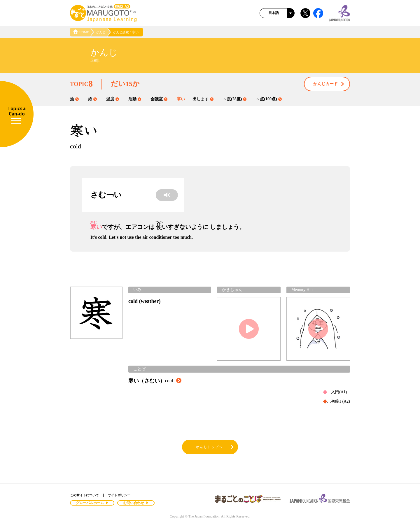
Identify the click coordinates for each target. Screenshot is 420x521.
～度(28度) (235, 99)
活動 (135, 99)
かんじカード (329, 84)
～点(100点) (269, 99)
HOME (81, 32)
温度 (113, 99)
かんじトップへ (215, 447)
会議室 (159, 99)
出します (203, 99)
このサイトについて (84, 495)
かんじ (101, 32)
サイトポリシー (119, 495)
